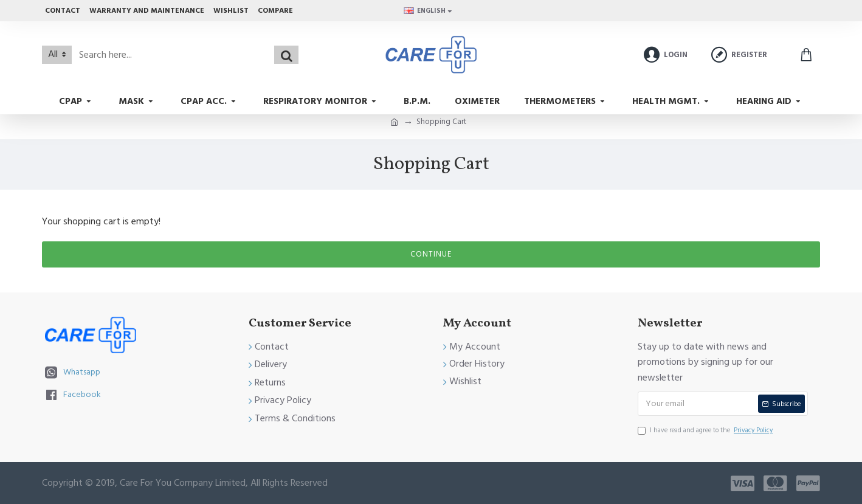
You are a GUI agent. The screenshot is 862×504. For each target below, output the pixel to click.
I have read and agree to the (706, 430)
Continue (431, 254)
